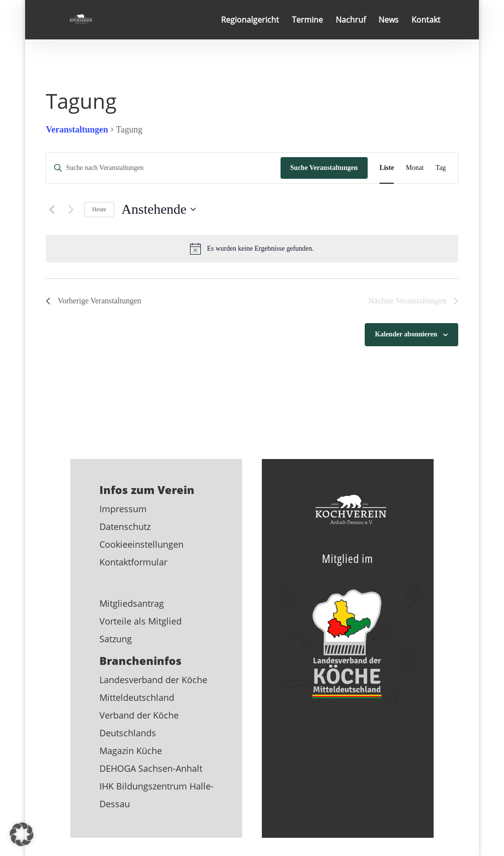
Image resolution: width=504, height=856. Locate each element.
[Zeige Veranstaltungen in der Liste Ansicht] (387, 168)
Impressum (123, 509)
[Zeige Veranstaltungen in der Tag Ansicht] (441, 168)
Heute (99, 209)
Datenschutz (125, 527)
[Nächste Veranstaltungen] (71, 209)
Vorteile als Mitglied (141, 621)
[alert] (252, 249)
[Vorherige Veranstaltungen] (52, 209)
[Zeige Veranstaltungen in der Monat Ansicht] (415, 168)
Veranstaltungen (77, 130)
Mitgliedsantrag (132, 603)
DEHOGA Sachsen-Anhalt (151, 768)
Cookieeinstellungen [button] (142, 544)
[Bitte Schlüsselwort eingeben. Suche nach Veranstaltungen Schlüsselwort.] (163, 168)
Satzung (116, 639)
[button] (22, 834)
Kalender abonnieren (406, 334)
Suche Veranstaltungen (324, 168)
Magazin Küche (131, 751)
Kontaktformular (133, 562)
